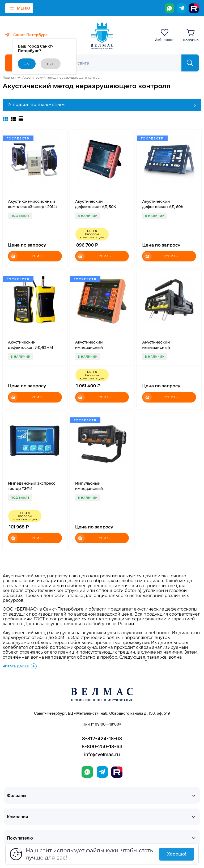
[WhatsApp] (169, 8)
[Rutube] (194, 8)
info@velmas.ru (102, 754)
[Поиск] (120, 63)
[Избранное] (165, 35)
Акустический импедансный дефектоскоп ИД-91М (163, 348)
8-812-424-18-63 (102, 738)
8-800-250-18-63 (102, 746)
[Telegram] (182, 8)
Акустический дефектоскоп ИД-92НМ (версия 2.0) (31, 348)
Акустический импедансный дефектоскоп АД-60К (96, 348)
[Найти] (190, 63)
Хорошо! (177, 854)
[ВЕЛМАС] (102, 36)
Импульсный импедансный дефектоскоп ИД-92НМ (98, 489)
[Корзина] (191, 35)
